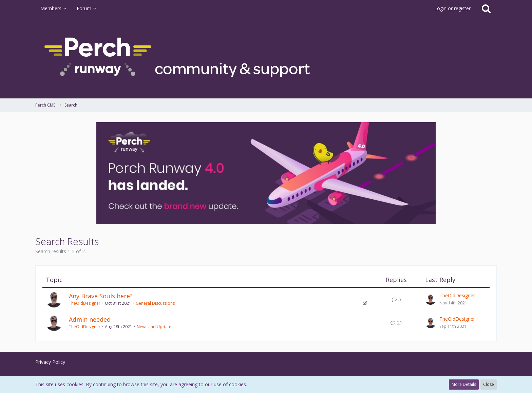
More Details (464, 384)
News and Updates (155, 327)
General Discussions (155, 303)
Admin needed (90, 319)
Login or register (452, 8)
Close (489, 384)
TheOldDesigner (85, 303)
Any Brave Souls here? (101, 296)
